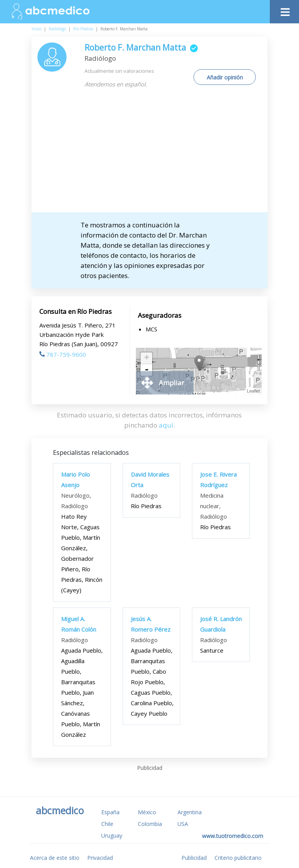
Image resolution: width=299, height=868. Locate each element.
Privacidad (100, 858)
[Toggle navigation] (284, 10)
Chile (107, 824)
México (147, 812)
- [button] (147, 370)
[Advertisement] (156, 154)
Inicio (36, 29)
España (110, 812)
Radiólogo (57, 29)
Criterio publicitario (238, 858)
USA (183, 824)
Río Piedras (83, 29)
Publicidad (194, 858)
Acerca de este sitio (55, 858)
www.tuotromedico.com (233, 836)
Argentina (190, 812)
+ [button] (147, 358)
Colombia (150, 824)
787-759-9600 (63, 354)
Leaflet (253, 391)
